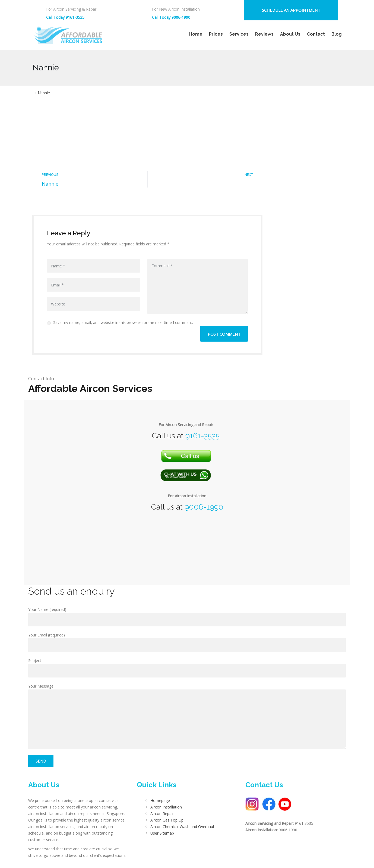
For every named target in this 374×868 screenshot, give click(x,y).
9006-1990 (204, 507)
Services (239, 34)
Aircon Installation (166, 807)
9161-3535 (202, 436)
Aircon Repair (162, 814)
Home (196, 34)
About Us (290, 34)
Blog (337, 34)
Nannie (50, 184)
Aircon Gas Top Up (167, 820)
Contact (316, 34)
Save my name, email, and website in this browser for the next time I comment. (120, 322)
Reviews (264, 34)
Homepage (160, 800)
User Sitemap (162, 833)
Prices (216, 34)
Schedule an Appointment (291, 10)
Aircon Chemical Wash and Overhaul (182, 827)
